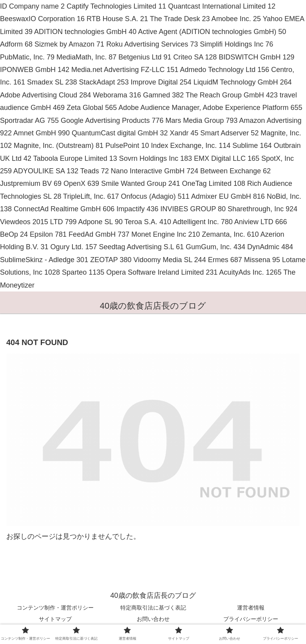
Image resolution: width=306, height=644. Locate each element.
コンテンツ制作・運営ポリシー (55, 608)
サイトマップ (55, 619)
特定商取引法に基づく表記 (153, 608)
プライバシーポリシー (251, 619)
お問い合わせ (153, 619)
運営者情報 (251, 608)
